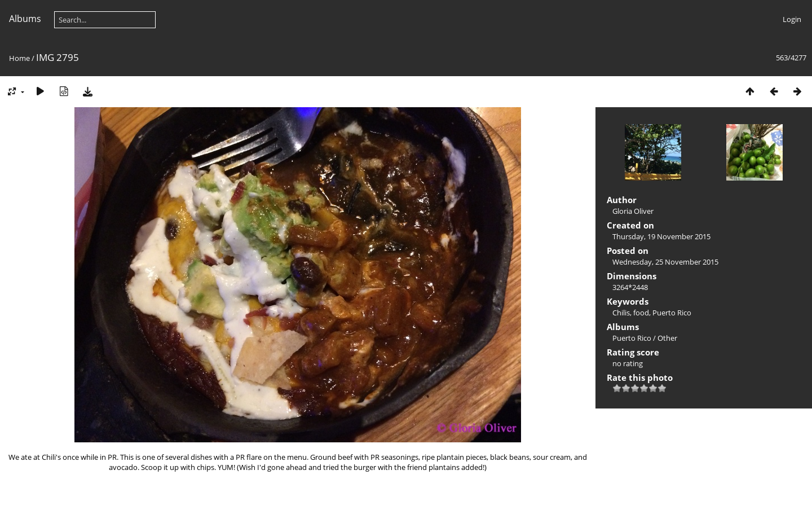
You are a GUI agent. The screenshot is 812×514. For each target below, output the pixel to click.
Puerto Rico (672, 313)
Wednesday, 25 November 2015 (665, 262)
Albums (25, 19)
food (641, 313)
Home (19, 58)
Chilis (621, 313)
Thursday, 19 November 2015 (661, 236)
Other (667, 338)
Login (792, 19)
